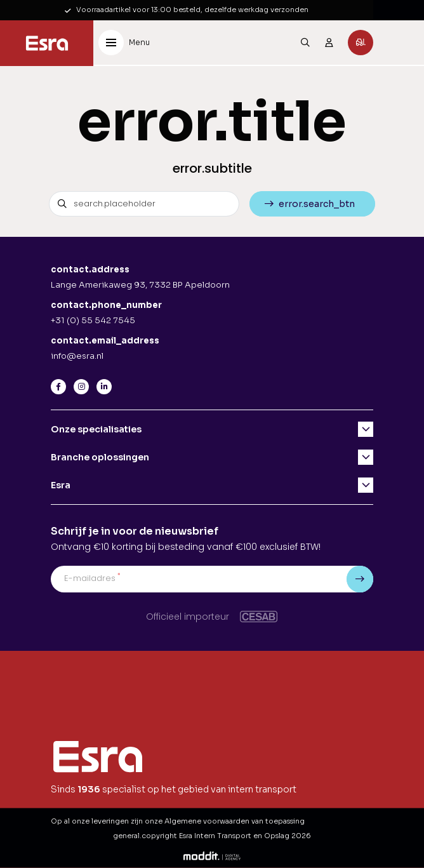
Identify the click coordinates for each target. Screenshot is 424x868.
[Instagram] (81, 387)
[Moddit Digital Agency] (212, 855)
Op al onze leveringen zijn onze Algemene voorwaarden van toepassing (178, 821)
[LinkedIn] (104, 387)
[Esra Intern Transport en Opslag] (47, 43)
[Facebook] (58, 387)
